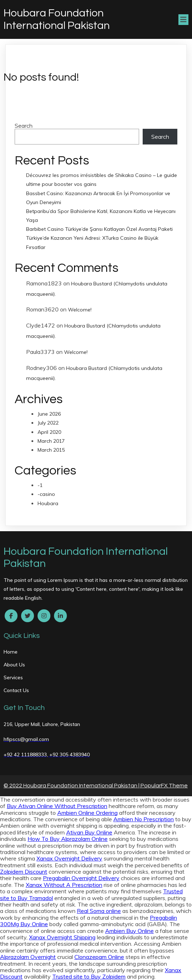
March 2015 (51, 450)
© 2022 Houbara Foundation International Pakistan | (72, 786)
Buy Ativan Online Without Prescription (57, 806)
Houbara (48, 503)
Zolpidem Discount (24, 872)
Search (24, 126)
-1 (40, 485)
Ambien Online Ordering (87, 813)
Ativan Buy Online (89, 832)
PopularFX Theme (164, 786)
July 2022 (48, 423)
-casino (46, 494)
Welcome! (80, 310)
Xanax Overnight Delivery (69, 858)
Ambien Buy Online (129, 931)
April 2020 (49, 432)
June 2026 (49, 414)
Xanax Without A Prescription (64, 885)
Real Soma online (99, 911)
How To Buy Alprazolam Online (68, 839)
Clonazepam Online (99, 957)
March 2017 (51, 441)
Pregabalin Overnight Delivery (81, 878)
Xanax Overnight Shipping (62, 937)
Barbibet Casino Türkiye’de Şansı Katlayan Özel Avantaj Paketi (99, 229)
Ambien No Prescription (144, 819)
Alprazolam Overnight (28, 957)
